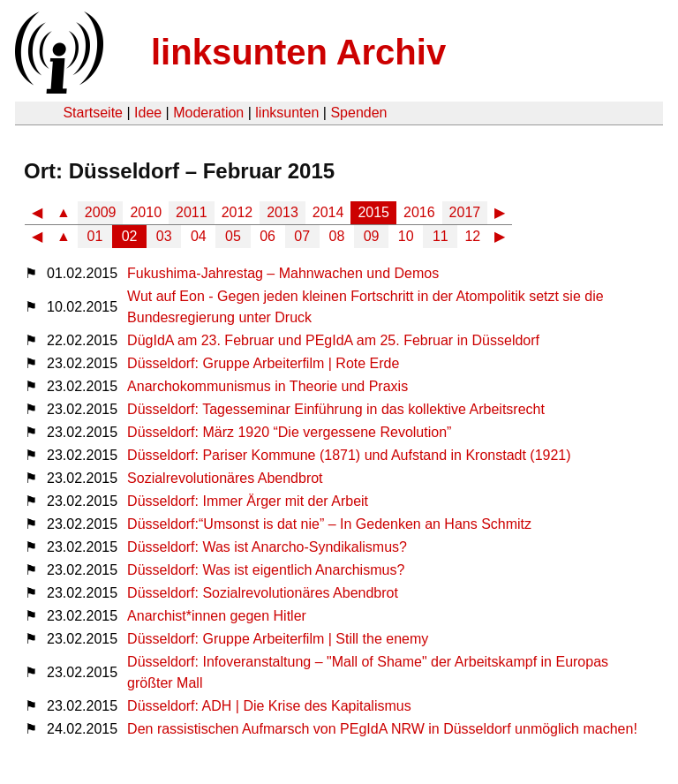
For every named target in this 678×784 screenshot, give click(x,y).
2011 (192, 212)
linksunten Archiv (298, 52)
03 (164, 236)
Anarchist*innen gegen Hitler (217, 616)
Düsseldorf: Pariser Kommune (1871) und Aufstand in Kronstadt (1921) (349, 455)
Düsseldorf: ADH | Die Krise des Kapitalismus (269, 706)
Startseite (93, 113)
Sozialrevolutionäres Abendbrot (225, 478)
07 (302, 236)
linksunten (287, 113)
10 (406, 236)
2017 (465, 212)
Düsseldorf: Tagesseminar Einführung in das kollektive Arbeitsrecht (336, 409)
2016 (419, 212)
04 (199, 236)
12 (472, 236)
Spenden (358, 113)
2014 (328, 212)
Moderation (208, 113)
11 (441, 236)
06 (267, 236)
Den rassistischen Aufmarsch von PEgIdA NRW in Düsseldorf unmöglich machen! (382, 729)
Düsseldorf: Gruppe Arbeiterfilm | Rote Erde (263, 363)
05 (233, 236)
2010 (146, 212)
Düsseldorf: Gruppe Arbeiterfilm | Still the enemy (278, 639)
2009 (101, 212)
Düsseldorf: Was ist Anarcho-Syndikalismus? (267, 547)
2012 (237, 212)
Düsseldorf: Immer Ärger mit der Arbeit (248, 501)
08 (337, 236)
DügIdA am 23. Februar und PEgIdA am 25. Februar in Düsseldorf (333, 340)
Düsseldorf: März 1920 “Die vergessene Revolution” (289, 432)
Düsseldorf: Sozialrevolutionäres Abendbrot (263, 593)
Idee (148, 113)
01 (95, 236)
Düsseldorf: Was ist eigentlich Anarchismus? (266, 570)
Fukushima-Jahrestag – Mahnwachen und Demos (283, 273)
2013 (282, 212)
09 (372, 236)
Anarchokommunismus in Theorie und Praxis (267, 386)
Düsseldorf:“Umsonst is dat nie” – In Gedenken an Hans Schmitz (329, 524)
